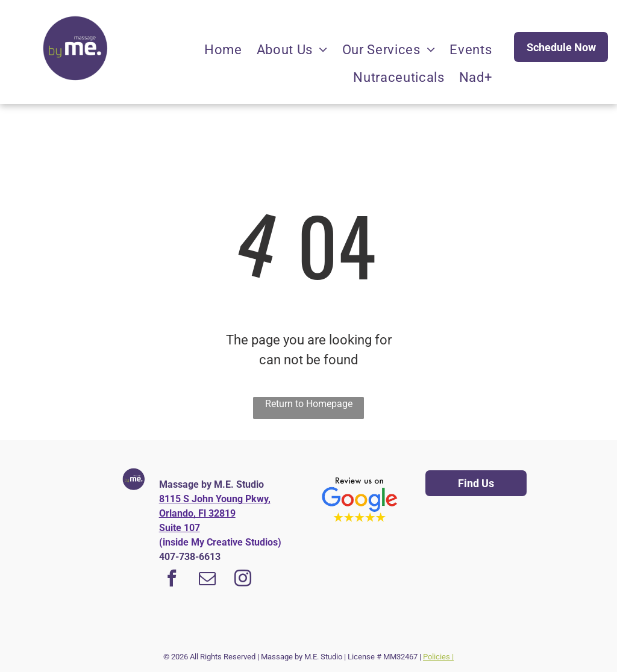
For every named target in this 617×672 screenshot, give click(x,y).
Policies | (438, 657)
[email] (207, 580)
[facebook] (172, 580)
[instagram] (243, 580)
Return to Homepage (309, 404)
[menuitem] (223, 50)
